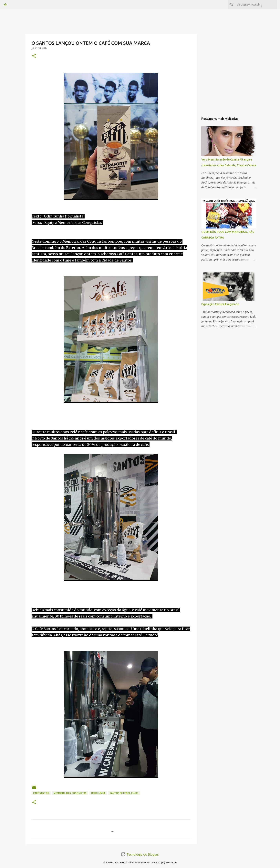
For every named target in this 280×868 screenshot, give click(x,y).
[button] (34, 56)
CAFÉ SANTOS (41, 793)
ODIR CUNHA (98, 793)
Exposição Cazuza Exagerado (220, 304)
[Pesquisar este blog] (256, 5)
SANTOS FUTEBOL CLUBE (124, 793)
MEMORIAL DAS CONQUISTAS (70, 793)
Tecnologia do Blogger (140, 854)
